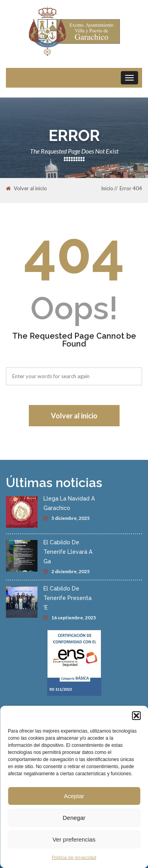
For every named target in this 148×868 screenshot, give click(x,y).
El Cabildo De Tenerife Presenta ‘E (67, 598)
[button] (136, 716)
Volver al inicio (26, 189)
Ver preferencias (74, 839)
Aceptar (74, 796)
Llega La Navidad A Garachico (69, 503)
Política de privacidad (74, 857)
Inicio (107, 188)
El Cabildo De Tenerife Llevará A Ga (68, 552)
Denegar (74, 818)
